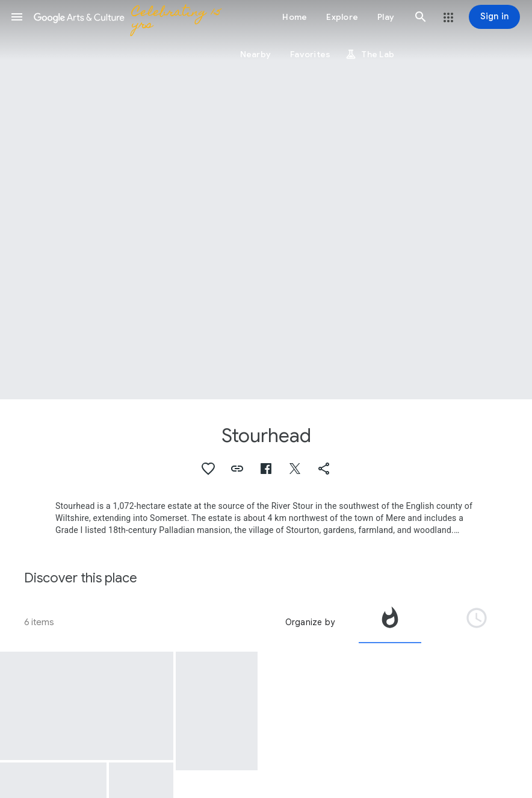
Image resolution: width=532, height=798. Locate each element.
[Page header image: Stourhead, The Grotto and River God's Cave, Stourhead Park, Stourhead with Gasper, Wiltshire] (266, 200)
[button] (17, 17)
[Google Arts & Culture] (130, 17)
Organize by (310, 622)
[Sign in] (494, 17)
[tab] (390, 622)
